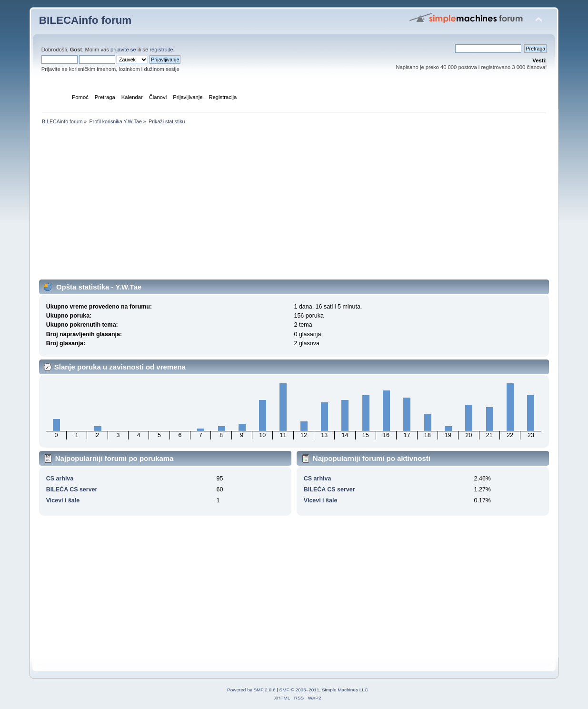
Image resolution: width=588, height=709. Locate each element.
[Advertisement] (294, 213)
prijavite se (123, 50)
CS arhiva (60, 479)
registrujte (161, 50)
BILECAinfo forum (85, 20)
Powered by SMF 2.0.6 (251, 690)
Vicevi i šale (63, 500)
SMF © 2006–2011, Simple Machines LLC (324, 690)
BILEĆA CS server (72, 489)
